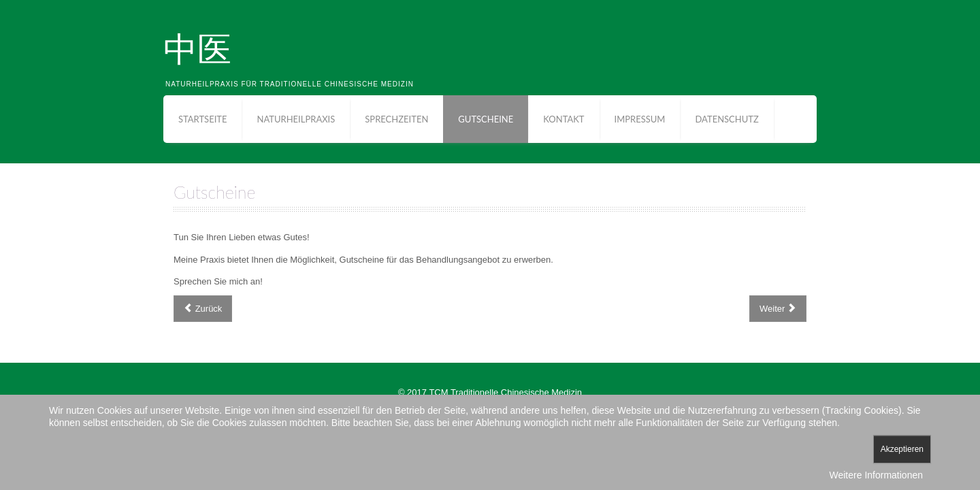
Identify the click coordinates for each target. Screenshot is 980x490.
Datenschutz (726, 119)
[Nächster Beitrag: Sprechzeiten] (778, 309)
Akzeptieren (902, 449)
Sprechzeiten (396, 119)
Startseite (202, 119)
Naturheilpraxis (296, 119)
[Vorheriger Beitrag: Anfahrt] (203, 309)
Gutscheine (486, 119)
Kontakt (563, 119)
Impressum (640, 119)
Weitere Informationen (876, 475)
